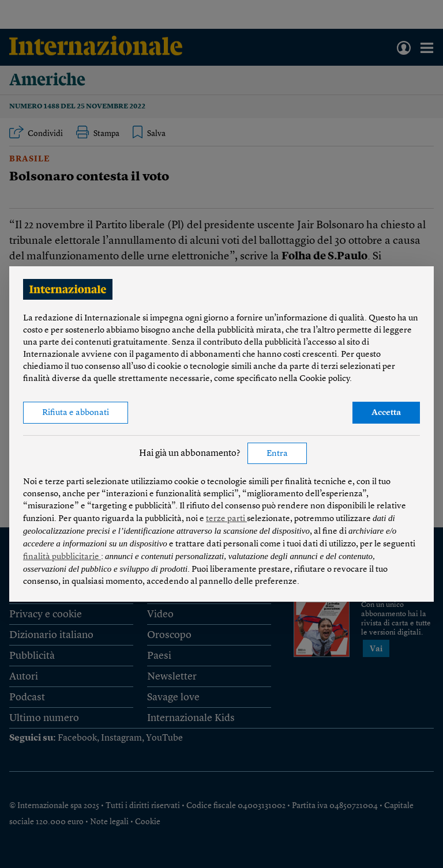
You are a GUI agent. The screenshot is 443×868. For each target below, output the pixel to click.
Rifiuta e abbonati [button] (76, 413)
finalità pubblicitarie (62, 557)
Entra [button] (277, 454)
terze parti (226, 519)
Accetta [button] (386, 413)
